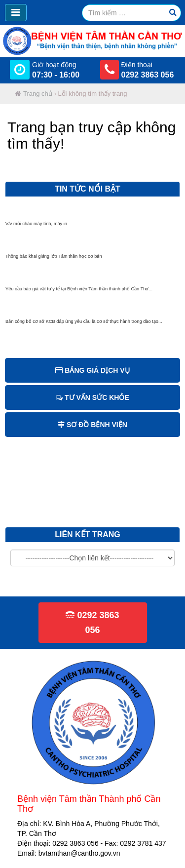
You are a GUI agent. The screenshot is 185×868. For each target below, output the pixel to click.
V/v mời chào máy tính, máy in (36, 226)
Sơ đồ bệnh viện (92, 425)
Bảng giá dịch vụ (92, 370)
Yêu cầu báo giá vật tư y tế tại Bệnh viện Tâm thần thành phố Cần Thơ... (79, 291)
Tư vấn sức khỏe (92, 397)
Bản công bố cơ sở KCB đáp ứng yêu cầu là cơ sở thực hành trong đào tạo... (84, 324)
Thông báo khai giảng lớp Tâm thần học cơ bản (54, 259)
